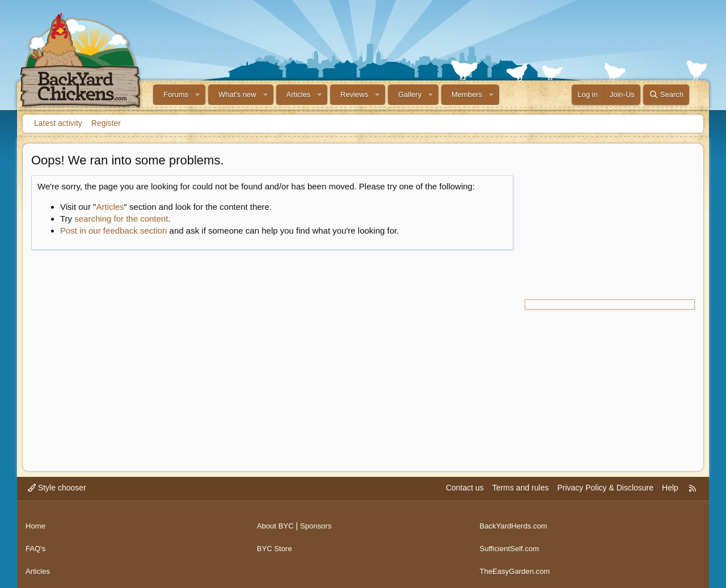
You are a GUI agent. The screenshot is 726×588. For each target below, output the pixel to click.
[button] (197, 95)
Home (36, 522)
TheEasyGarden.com (517, 565)
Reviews (354, 94)
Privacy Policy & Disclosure (605, 488)
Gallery (410, 94)
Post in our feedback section (113, 230)
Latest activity (58, 123)
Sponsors (319, 522)
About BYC (277, 522)
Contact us (465, 488)
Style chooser (57, 488)
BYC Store (276, 544)
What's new (237, 94)
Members (467, 94)
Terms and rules (521, 488)
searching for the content (121, 219)
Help (670, 488)
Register (106, 123)
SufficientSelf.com (511, 544)
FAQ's (36, 544)
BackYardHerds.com (515, 522)
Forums (176, 94)
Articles (299, 94)
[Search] (666, 95)
